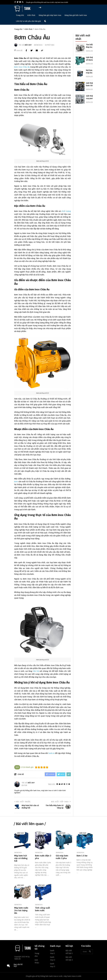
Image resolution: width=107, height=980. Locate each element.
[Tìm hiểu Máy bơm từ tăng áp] (80, 48)
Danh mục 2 (53, 959)
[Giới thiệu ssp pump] (80, 99)
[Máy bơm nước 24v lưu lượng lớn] (22, 892)
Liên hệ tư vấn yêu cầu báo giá (28, 21)
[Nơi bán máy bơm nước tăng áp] (80, 74)
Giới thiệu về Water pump (90, 60)
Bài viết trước (22, 802)
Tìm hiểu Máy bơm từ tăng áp (90, 47)
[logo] (23, 11)
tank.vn (51, 753)
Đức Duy (28, 45)
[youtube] (20, 2)
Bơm (16, 482)
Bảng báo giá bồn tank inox (76, 15)
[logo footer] (23, 948)
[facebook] (15, 2)
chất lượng (66, 211)
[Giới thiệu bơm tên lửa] (80, 86)
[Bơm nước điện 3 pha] (43, 840)
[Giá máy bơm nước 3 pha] (64, 840)
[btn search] (90, 952)
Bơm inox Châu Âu (22, 67)
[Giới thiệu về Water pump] (80, 61)
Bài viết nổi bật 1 (69, 952)
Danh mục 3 (53, 965)
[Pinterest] (64, 784)
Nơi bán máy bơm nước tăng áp (90, 74)
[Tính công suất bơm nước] (43, 892)
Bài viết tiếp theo (61, 802)
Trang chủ (20, 15)
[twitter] (18, 2)
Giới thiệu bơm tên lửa (90, 86)
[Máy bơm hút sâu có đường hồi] (22, 840)
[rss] (23, 2)
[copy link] (42, 50)
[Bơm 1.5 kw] (85, 840)
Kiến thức (31, 15)
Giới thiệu (37, 961)
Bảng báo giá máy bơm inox (50, 15)
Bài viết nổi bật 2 (69, 959)
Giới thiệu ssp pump (90, 97)
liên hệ (36, 671)
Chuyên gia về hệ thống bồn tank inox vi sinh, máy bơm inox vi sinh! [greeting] (47, 2)
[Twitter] (62, 784)
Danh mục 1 (52, 952)
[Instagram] (67, 784)
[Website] (60, 784)
